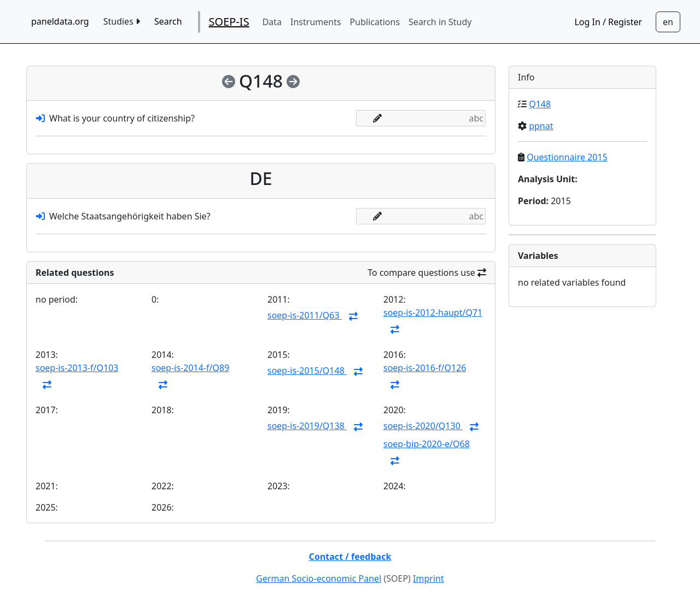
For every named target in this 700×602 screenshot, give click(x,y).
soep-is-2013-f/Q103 (77, 368)
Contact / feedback (350, 557)
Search (168, 21)
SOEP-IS (229, 22)
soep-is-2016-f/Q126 (425, 368)
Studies (122, 21)
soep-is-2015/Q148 (307, 371)
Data (272, 22)
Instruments (316, 22)
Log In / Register (608, 22)
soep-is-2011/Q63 (305, 315)
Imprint (428, 578)
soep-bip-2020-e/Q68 (427, 444)
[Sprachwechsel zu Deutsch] (668, 22)
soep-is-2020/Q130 (423, 426)
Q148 (540, 104)
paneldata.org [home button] (60, 21)
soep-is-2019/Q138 (307, 426)
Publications (375, 22)
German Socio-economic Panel (319, 578)
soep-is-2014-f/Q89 (190, 368)
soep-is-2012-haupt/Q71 (433, 312)
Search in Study (440, 22)
